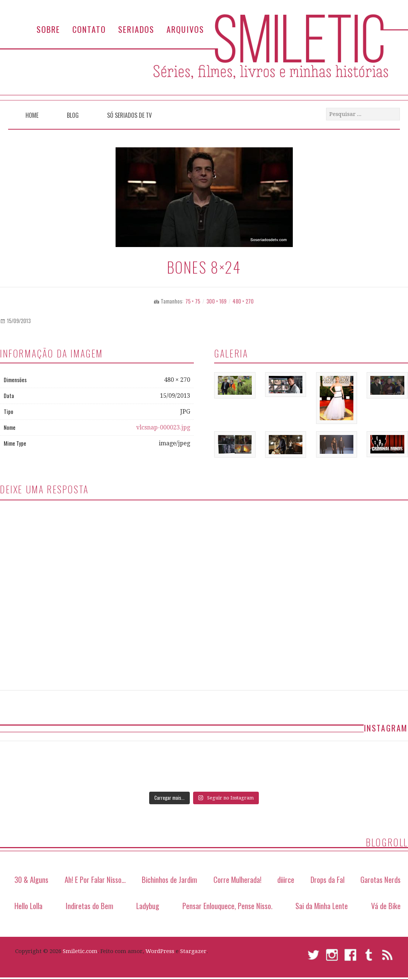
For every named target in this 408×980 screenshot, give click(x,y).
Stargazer (193, 951)
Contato (89, 29)
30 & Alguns (31, 879)
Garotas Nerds (380, 879)
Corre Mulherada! (237, 879)
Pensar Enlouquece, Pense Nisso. (227, 906)
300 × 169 (216, 301)
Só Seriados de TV (129, 115)
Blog (73, 115)
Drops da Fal (328, 879)
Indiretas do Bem (90, 906)
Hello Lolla (28, 906)
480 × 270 (243, 301)
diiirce (286, 879)
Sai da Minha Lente (322, 906)
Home (32, 115)
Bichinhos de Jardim (169, 879)
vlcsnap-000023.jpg (163, 427)
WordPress (160, 951)
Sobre (48, 29)
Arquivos (185, 29)
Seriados (136, 29)
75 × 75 (193, 301)
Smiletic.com (80, 951)
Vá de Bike (386, 906)
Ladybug (148, 906)
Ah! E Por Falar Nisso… (95, 879)
